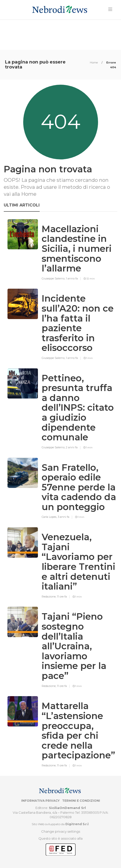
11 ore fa (62, 597)
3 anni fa (63, 517)
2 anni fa (72, 447)
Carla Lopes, (50, 517)
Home (94, 63)
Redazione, (49, 597)
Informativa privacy (40, 801)
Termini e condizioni (81, 801)
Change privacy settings (61, 831)
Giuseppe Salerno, (54, 278)
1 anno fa (72, 278)
